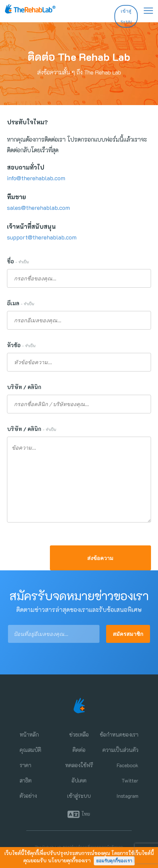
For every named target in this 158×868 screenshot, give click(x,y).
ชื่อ (18, 261)
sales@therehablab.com (38, 208)
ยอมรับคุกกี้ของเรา (114, 861)
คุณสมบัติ (30, 750)
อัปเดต (79, 780)
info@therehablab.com (36, 178)
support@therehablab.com (42, 237)
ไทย (86, 814)
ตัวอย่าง (28, 796)
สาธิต (26, 780)
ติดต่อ (79, 750)
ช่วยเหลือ (79, 734)
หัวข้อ (21, 345)
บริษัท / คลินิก (25, 387)
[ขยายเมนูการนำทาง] (145, 10)
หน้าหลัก (29, 734)
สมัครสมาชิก (128, 634)
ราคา (25, 765)
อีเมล (21, 303)
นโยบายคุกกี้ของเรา (69, 860)
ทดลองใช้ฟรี (79, 765)
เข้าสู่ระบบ (126, 16)
